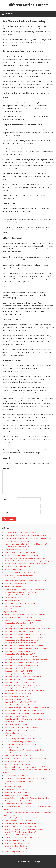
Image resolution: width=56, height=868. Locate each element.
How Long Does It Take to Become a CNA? (19, 623)
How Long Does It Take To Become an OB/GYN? (21, 657)
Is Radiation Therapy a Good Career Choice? (20, 736)
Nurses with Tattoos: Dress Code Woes (18, 764)
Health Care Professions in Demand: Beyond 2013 (22, 603)
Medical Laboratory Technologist (16, 753)
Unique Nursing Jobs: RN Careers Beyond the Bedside (23, 818)
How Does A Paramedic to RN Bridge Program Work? (23, 620)
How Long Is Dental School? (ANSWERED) (19, 671)
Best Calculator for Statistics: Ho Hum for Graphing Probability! (27, 561)
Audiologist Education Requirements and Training (22, 555)
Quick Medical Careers (12, 784)
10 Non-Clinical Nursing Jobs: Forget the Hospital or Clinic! (25, 535)
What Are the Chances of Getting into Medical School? (23, 823)
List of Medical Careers (12, 747)
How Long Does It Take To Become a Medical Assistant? (24, 626)
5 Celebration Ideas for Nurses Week (17, 547)
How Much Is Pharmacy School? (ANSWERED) (20, 702)
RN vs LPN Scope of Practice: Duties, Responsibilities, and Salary (27, 798)
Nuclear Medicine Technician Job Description (20, 761)
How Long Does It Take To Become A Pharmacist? (22, 643)
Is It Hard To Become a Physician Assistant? (20, 730)
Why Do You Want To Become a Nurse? (18, 849)
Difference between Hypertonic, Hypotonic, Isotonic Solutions (26, 581)
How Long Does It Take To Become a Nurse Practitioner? (24, 637)
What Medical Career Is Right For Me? (18, 843)
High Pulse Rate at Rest (13, 606)
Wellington (38, 862)
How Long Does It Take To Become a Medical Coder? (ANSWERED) (27, 629)
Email (5, 506)
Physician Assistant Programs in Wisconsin (19, 781)
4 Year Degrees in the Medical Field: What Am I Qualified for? (26, 544)
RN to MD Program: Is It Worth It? (16, 789)
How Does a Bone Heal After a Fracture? (19, 617)
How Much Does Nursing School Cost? (18, 694)
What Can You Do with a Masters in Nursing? (20, 832)
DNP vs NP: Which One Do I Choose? (17, 583)
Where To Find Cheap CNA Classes (16, 846)
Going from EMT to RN (13, 600)
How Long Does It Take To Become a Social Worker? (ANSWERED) (27, 648)
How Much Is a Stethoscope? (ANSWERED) (19, 699)
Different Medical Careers (28, 5)
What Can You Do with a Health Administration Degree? (24, 829)
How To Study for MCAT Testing (16, 725)
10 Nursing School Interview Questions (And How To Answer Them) (28, 538)
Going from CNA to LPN (13, 598)
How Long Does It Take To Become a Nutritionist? (22, 640)
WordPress (27, 862)
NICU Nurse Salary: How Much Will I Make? (19, 756)
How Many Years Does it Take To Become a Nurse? (22, 688)
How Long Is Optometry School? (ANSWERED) (21, 679)
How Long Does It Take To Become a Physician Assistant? (24, 646)
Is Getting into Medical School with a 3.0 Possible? (22, 727)
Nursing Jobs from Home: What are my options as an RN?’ (25, 767)
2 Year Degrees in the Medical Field (17, 541)
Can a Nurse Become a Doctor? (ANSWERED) (20, 572)
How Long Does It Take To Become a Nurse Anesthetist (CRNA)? (27, 634)
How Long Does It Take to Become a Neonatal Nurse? (23, 631)
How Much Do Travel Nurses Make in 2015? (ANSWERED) (24, 691)
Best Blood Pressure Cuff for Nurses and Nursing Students (25, 558)
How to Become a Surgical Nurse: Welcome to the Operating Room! (28, 719)
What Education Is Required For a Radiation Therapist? (24, 837)
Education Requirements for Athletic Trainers (21, 592)
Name (5, 499)
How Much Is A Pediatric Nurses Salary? (18, 696)
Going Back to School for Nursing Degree (19, 595)
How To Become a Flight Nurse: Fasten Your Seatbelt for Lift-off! (27, 708)
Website (5, 512)
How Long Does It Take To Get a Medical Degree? (22, 663)
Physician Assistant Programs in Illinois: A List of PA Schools (25, 778)
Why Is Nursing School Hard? (15, 852)
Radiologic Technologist (13, 787)
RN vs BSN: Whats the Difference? (16, 795)
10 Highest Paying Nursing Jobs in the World (20, 533)
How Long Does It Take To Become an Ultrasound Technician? (26, 660)
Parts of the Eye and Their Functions (17, 775)
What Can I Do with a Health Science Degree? (20, 826)
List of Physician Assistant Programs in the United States (25, 750)
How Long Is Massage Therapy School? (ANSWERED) (23, 677)
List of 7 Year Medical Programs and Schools (20, 742)
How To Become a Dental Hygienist (17, 705)
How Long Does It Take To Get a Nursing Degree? (22, 665)
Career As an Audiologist (13, 578)
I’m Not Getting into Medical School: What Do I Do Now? (24, 739)
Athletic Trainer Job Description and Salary (20, 552)
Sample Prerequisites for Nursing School (19, 804)
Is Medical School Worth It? (14, 733)
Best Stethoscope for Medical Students (18, 566)
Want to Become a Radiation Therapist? (19, 821)
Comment (6, 468)
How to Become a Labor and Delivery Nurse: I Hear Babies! (25, 713)
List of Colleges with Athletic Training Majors (20, 744)
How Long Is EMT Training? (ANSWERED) (19, 674)
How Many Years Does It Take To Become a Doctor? (22, 685)
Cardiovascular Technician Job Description (19, 575)
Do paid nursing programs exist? (16, 586)
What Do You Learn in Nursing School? (18, 835)
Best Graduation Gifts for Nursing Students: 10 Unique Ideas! (26, 564)
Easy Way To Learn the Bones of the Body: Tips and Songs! (25, 589)
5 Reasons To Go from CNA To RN (16, 550)
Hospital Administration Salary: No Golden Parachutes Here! (26, 614)
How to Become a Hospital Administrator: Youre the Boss (24, 710)
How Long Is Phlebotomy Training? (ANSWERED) (22, 682)
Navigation (9, 14)
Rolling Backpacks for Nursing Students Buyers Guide (23, 801)
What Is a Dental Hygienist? (14, 840)
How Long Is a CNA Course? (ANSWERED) (19, 668)
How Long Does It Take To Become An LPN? (20, 654)
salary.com (30, 57)
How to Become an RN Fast (14, 722)
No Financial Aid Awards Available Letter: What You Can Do (25, 758)
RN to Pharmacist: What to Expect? (17, 792)
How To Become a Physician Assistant (18, 716)
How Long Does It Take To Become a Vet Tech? (21, 651)
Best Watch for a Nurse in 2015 (15, 569)
